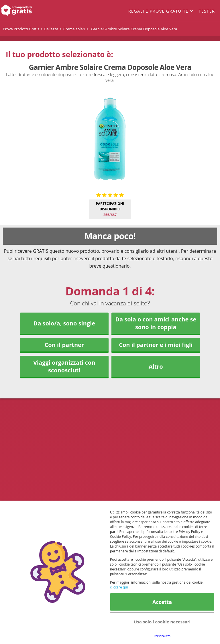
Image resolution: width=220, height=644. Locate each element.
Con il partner (64, 345)
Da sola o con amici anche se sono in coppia (156, 323)
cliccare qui (119, 587)
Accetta (162, 602)
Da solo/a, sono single (64, 323)
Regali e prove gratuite (158, 11)
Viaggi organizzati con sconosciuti (64, 366)
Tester (207, 11)
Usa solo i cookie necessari (162, 622)
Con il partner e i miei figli (156, 345)
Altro (156, 367)
